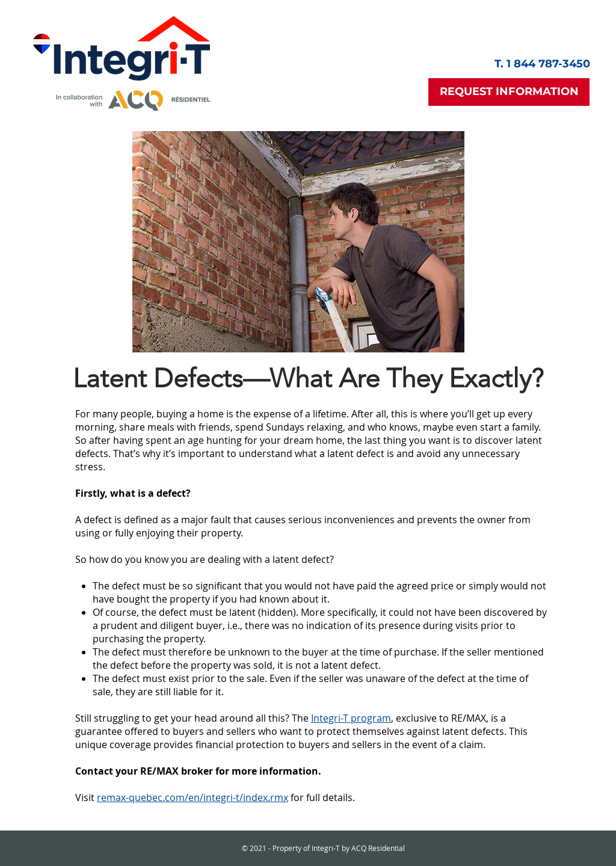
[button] (509, 92)
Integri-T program (351, 718)
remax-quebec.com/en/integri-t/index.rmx (192, 797)
